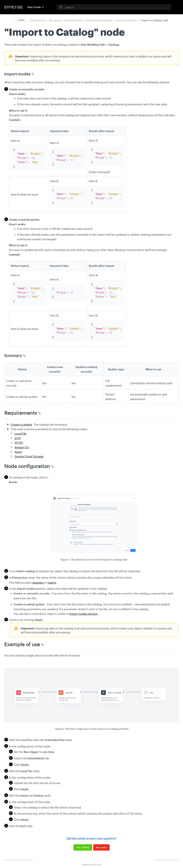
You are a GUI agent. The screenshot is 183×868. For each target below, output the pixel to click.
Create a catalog (21, 418)
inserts (52, 576)
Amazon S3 (22, 441)
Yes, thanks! (83, 841)
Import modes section (83, 607)
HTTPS (19, 436)
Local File (20, 427)
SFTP (18, 432)
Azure (18, 445)
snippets (38, 576)
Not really (101, 841)
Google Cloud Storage (29, 450)
